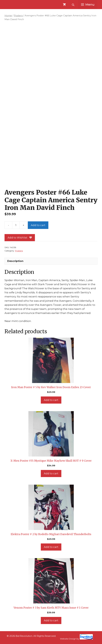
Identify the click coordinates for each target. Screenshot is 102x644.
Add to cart (38, 225)
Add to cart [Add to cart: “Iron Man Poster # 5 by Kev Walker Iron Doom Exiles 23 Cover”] (51, 400)
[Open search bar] (73, 5)
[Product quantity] (16, 225)
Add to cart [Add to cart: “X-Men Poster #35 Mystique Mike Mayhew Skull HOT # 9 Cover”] (51, 473)
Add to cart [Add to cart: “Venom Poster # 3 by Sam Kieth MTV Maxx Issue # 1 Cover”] (51, 620)
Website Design (68, 639)
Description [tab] (15, 261)
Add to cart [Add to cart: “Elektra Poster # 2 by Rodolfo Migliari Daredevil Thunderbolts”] (51, 547)
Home (8, 15)
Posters (18, 15)
